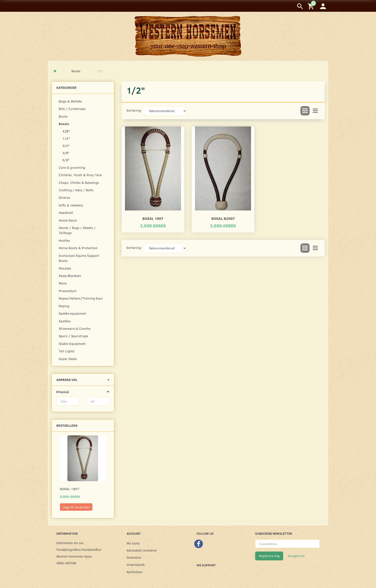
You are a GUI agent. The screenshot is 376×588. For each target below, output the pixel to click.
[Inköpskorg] (311, 6)
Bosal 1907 (70, 489)
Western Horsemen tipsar (74, 556)
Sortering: (134, 110)
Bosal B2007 (223, 218)
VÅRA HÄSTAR (66, 563)
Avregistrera (296, 556)
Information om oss (70, 543)
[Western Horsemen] (188, 36)
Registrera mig (269, 556)
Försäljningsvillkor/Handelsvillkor (79, 549)
